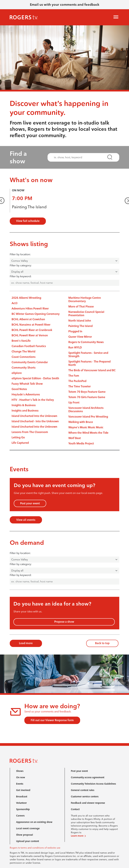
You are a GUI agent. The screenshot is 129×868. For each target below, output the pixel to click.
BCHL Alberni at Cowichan (28, 319)
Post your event (30, 503)
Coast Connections (24, 357)
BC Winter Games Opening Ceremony (36, 314)
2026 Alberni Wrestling (26, 298)
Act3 (15, 303)
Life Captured (20, 443)
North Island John (80, 321)
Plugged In (75, 331)
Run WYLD (75, 347)
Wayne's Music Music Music (86, 427)
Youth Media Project (81, 443)
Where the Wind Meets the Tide (88, 433)
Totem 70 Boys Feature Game (87, 392)
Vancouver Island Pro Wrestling (88, 417)
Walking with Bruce (81, 422)
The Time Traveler (80, 386)
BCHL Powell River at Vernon (30, 335)
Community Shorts (24, 368)
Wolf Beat (75, 438)
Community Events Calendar (30, 362)
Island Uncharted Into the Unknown (34, 416)
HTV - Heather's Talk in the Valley (33, 400)
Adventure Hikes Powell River (30, 309)
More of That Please (81, 307)
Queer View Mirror (80, 337)
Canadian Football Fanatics (29, 346)
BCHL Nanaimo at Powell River (31, 325)
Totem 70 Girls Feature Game (87, 397)
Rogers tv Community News (86, 342)
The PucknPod (77, 381)
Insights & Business (24, 405)
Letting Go (18, 437)
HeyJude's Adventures (26, 394)
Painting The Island (29, 207)
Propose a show (64, 622)
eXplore (17, 373)
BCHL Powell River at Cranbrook (32, 330)
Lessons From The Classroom (30, 432)
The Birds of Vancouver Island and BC (92, 370)
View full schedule (28, 221)
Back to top (102, 643)
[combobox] (80, 157)
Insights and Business (25, 411)
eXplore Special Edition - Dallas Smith (35, 378)
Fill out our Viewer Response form (52, 720)
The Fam (74, 376)
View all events (26, 520)
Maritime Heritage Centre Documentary (85, 299)
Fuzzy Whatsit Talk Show (27, 384)
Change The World (23, 352)
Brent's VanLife (21, 341)
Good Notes (19, 389)
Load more (26, 643)
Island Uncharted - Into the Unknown (35, 421)
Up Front (74, 403)
